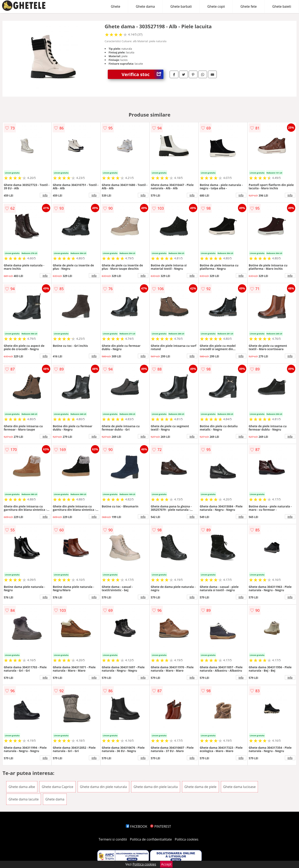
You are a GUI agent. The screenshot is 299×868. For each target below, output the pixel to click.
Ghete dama (145, 6)
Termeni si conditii (113, 839)
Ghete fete (249, 6)
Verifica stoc (143, 74)
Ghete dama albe (22, 787)
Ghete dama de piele (200, 787)
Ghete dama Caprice (58, 787)
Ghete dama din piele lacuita (156, 787)
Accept (166, 864)
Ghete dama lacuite (24, 799)
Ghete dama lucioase (240, 787)
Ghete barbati (181, 6)
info (45, 195)
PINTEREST (161, 826)
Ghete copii (216, 6)
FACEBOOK (137, 826)
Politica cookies (187, 839)
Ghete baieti (282, 6)
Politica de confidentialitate (151, 839)
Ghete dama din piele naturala (103, 787)
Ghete (116, 6)
